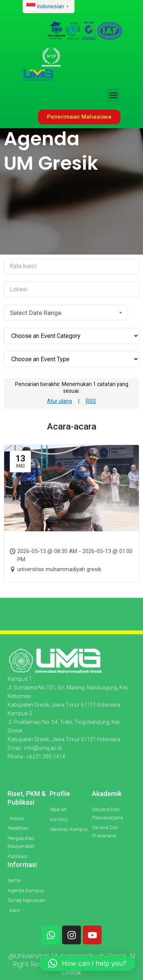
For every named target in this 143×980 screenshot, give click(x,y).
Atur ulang (59, 401)
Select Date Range (67, 313)
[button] (114, 95)
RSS (91, 401)
